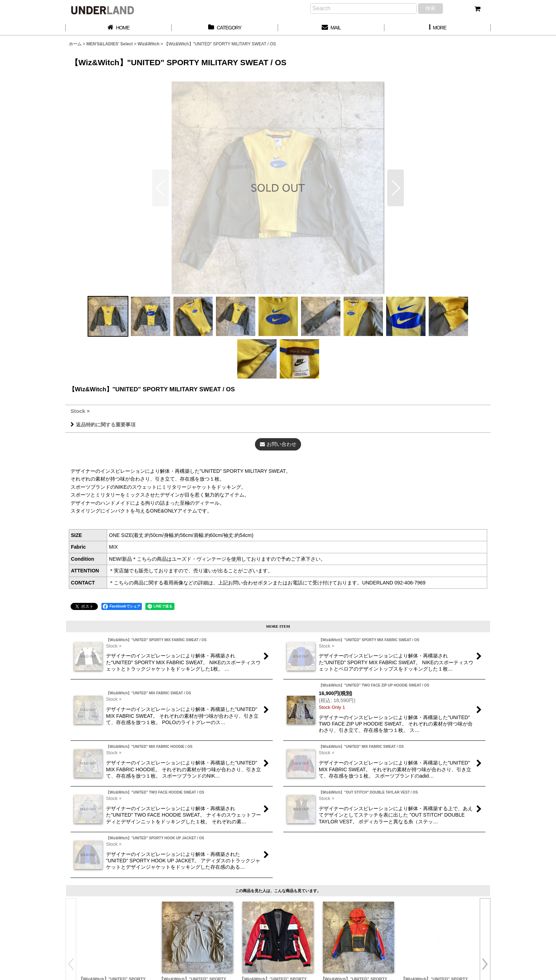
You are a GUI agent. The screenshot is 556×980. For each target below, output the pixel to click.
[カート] (477, 9)
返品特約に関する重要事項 (103, 425)
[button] (438, 28)
